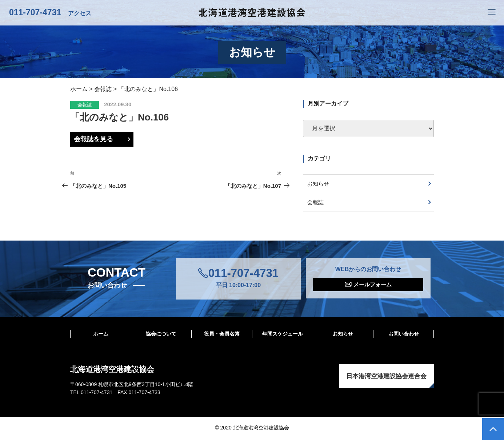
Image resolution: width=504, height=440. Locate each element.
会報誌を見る (93, 139)
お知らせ (319, 184)
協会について (161, 335)
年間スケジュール (283, 335)
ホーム (101, 335)
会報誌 (85, 105)
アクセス (80, 13)
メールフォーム (373, 286)
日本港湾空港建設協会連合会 (386, 377)
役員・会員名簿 (222, 335)
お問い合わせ (404, 335)
